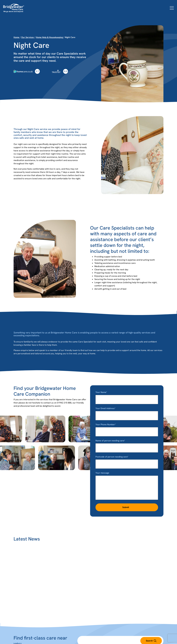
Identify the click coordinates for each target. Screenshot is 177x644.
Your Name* (127, 396)
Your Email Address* (127, 412)
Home (16, 37)
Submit (126, 507)
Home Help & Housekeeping (49, 37)
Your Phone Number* (127, 428)
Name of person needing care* (127, 444)
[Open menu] (172, 8)
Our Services (28, 37)
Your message (127, 486)
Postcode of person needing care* (127, 460)
